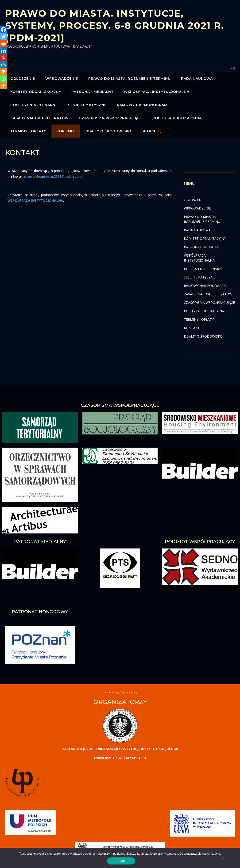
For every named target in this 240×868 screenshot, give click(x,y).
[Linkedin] (4, 51)
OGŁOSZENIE (23, 79)
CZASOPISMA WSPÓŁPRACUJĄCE (111, 118)
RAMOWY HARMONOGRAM (142, 105)
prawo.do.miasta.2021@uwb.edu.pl (53, 176)
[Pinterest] (4, 58)
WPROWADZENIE (62, 79)
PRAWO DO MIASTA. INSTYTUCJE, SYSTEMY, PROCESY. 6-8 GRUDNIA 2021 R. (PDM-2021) (115, 25)
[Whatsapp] (4, 79)
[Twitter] (4, 37)
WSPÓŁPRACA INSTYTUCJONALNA (157, 92)
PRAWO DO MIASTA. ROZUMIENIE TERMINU (130, 79)
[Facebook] (4, 30)
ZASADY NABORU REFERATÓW (40, 118)
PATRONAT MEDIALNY (92, 92)
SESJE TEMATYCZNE (87, 105)
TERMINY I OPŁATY (28, 131)
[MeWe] (4, 65)
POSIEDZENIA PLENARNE (34, 105)
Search (151, 131)
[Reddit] (4, 44)
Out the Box (128, 693)
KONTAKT (66, 131)
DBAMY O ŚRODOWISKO (108, 131)
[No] (222, 858)
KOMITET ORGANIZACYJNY (36, 92)
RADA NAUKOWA (197, 79)
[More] (4, 86)
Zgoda (121, 861)
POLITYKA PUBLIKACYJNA (177, 118)
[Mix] (4, 72)
